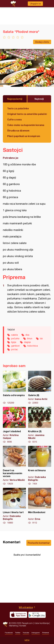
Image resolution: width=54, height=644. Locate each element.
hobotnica (33, 346)
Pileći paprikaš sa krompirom (24, 136)
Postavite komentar (39, 543)
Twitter (18, 633)
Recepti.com (5, 624)
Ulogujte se (35, 4)
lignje (14, 342)
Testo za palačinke (18, 108)
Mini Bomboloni (40, 506)
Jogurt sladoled (14, 425)
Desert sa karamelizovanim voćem (14, 466)
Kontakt (23, 626)
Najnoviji (39, 99)
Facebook (9, 633)
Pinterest (46, 633)
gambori (15, 346)
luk (41, 338)
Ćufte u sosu (14, 119)
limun (30, 338)
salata (14, 335)
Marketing (13, 626)
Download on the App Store (18, 615)
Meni (27, 640)
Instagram (36, 633)
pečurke (15, 338)
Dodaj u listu (42, 42)
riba (27, 335)
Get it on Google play (37, 615)
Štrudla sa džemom (18, 131)
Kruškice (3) (40, 425)
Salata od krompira (14, 388)
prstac (15, 349)
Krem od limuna (40, 466)
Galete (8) (40, 388)
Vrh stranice (26, 607)
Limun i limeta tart (14, 506)
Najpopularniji (15, 99)
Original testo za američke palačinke (27, 114)
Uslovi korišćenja (42, 623)
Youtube (26, 633)
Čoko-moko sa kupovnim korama (26, 125)
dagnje (27, 342)
